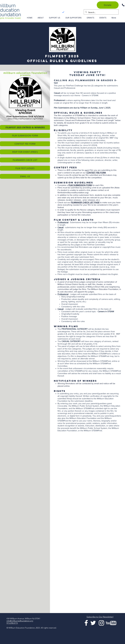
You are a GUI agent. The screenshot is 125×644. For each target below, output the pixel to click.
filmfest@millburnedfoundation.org (73, 193)
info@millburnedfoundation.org (20, 621)
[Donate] (108, 5)
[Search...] (101, 12)
